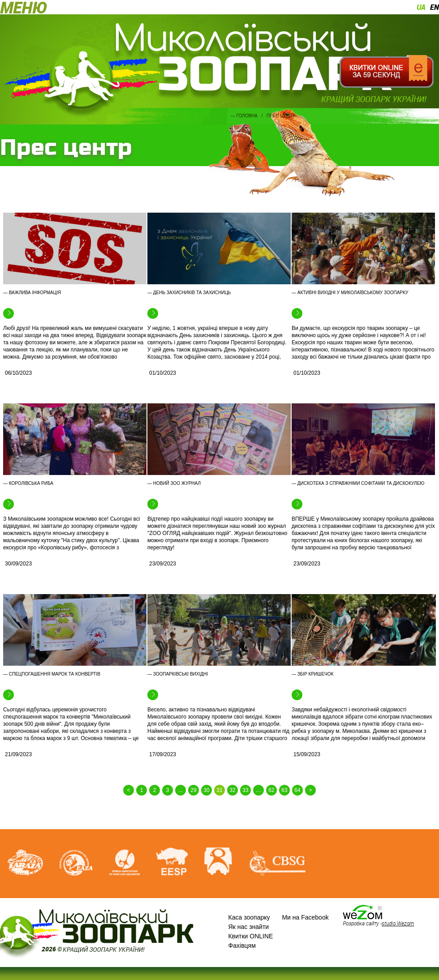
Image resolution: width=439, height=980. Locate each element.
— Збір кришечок (312, 674)
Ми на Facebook (305, 917)
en (435, 7)
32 (232, 790)
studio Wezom (398, 923)
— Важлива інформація (32, 293)
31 (219, 790)
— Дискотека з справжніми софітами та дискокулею (358, 483)
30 (206, 790)
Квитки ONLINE (251, 936)
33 (245, 790)
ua (421, 7)
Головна (247, 116)
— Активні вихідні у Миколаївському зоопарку (350, 293)
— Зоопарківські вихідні (178, 674)
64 (297, 790)
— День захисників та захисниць (189, 293)
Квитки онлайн (386, 72)
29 (193, 790)
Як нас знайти (249, 927)
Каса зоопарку (249, 917)
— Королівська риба (28, 483)
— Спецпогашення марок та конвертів (52, 674)
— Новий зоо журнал (174, 483)
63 (284, 790)
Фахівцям (242, 946)
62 (271, 790)
